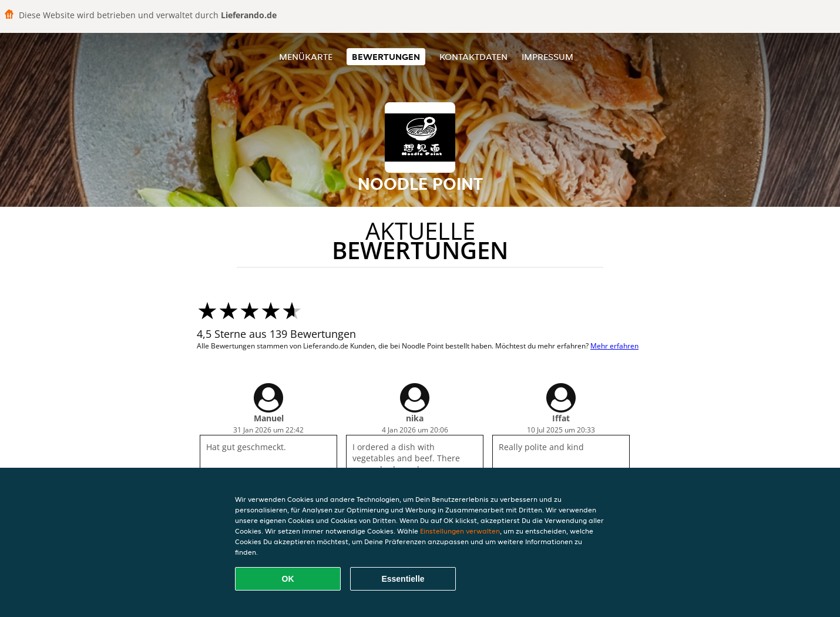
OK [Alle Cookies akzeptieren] (288, 579)
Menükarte (306, 57)
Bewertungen (386, 57)
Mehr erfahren (614, 346)
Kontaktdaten (473, 57)
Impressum (547, 57)
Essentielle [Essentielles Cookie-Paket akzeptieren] (403, 579)
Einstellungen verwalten (460, 531)
